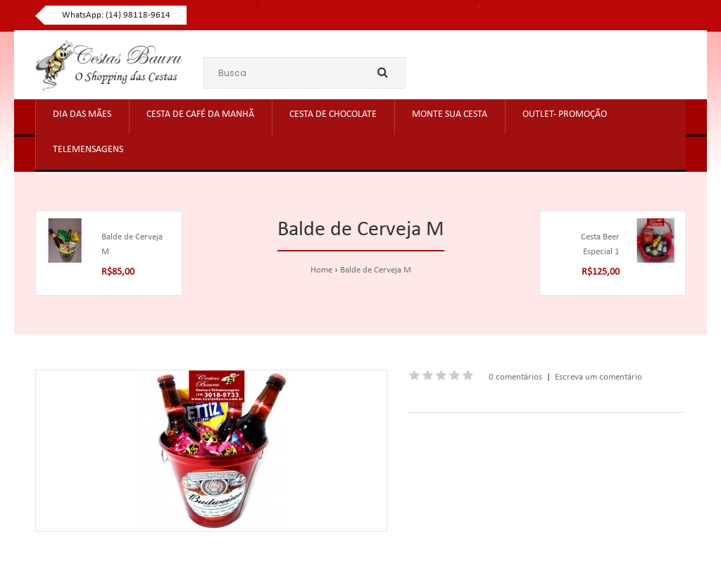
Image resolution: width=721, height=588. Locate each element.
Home (321, 270)
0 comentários (515, 377)
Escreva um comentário (598, 377)
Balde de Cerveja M (376, 270)
